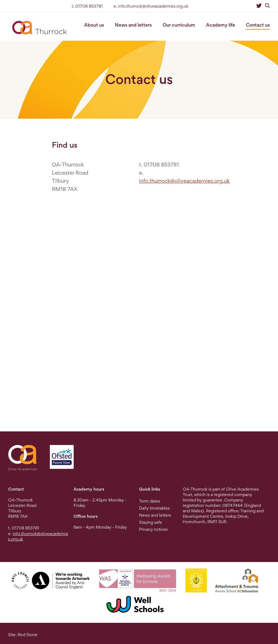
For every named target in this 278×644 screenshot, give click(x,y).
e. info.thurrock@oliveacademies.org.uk (151, 6)
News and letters (133, 25)
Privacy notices (153, 529)
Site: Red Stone (23, 635)
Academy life (221, 25)
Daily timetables (154, 508)
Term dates (150, 501)
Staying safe (151, 522)
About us (94, 25)
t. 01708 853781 (87, 6)
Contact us (258, 25)
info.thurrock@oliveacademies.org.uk (184, 181)
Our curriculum (179, 25)
